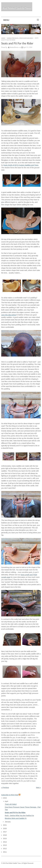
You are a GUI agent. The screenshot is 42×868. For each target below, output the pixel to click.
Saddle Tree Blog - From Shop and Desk (20, 38)
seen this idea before (9, 315)
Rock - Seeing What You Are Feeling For (19, 815)
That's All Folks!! (11, 804)
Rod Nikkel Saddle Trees (17, 8)
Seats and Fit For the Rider (15, 813)
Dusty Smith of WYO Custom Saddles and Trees (21, 165)
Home (3, 38)
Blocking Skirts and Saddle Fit (16, 818)
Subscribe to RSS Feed (10, 795)
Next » (38, 787)
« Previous (5, 787)
